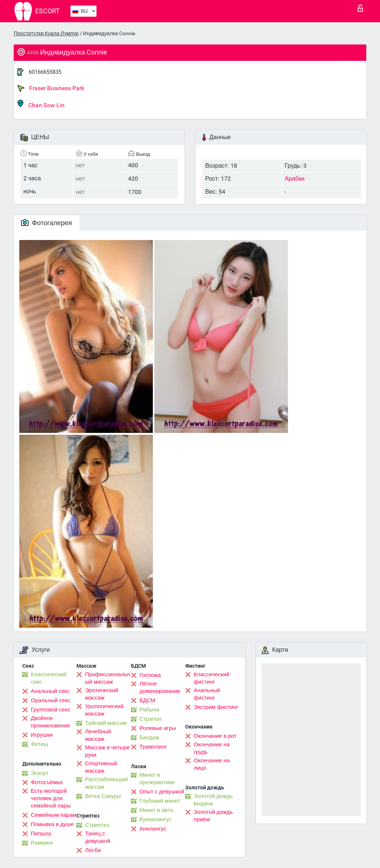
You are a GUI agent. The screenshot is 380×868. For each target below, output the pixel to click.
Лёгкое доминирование (160, 687)
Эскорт (40, 773)
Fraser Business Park (51, 88)
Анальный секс (50, 691)
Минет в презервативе (157, 779)
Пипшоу (41, 834)
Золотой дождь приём (213, 816)
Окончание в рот (215, 736)
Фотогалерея (47, 223)
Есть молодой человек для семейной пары (51, 798)
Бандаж (150, 737)
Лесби (93, 850)
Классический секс (49, 678)
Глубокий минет (160, 801)
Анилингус (153, 829)
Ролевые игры (158, 728)
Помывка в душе (52, 824)
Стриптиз (97, 825)
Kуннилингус (156, 819)
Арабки (295, 179)
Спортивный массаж (101, 767)
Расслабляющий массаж (106, 783)
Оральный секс (50, 700)
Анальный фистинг (207, 694)
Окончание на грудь (212, 748)
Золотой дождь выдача (213, 800)
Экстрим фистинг (216, 707)
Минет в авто (156, 810)
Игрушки (42, 735)
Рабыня (150, 710)
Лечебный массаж (98, 735)
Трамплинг (153, 747)
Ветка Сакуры (103, 796)
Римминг (42, 843)
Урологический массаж (104, 710)
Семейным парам (54, 815)
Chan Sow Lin (41, 104)
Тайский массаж (106, 723)
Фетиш (40, 744)
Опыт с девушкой (162, 792)
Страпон (150, 719)
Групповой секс (50, 710)
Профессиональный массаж (107, 678)
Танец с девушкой (98, 837)
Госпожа (150, 675)
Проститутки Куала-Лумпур (46, 33)
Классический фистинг (212, 678)
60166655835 (45, 72)
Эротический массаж (101, 694)
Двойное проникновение (50, 722)
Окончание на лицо (212, 764)
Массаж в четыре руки (107, 751)
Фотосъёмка (47, 782)
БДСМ (148, 700)
